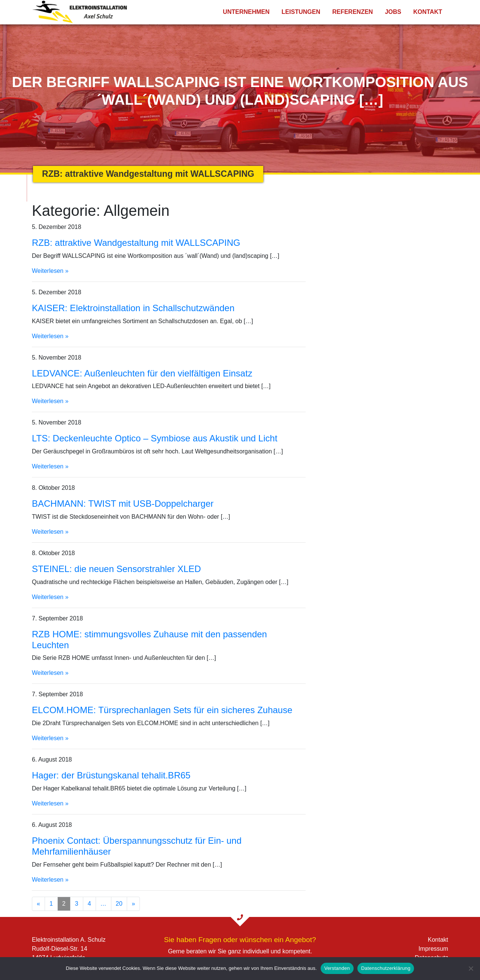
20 (119, 904)
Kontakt (428, 12)
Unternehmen (246, 12)
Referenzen (352, 12)
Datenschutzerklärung (386, 968)
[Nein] (471, 968)
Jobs (393, 12)
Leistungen (301, 12)
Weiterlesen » (50, 271)
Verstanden (337, 968)
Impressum (433, 949)
